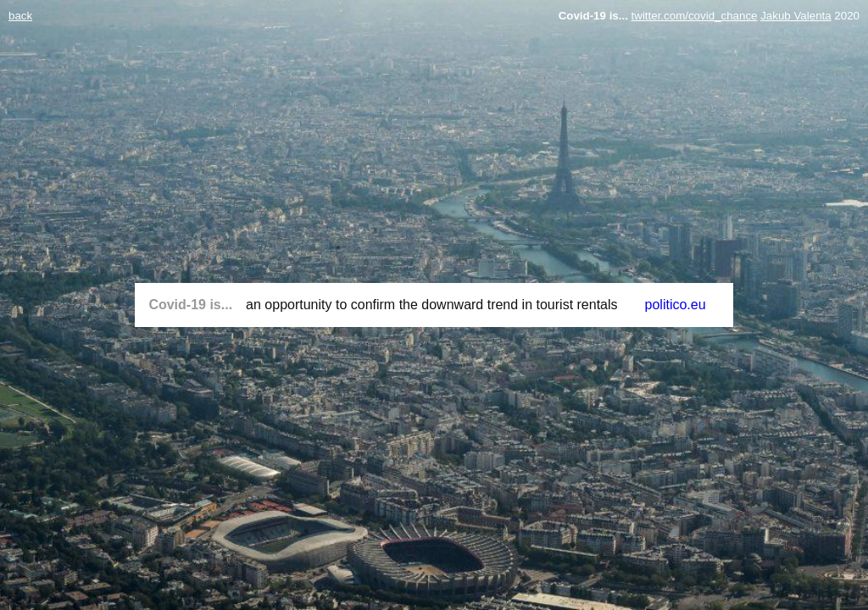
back (20, 16)
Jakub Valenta (796, 16)
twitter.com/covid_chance (695, 16)
